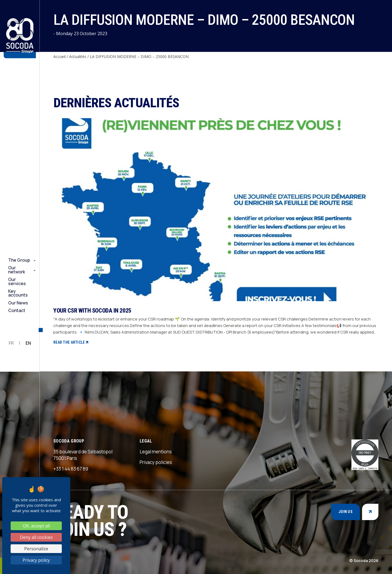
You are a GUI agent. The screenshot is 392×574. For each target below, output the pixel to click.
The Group (19, 260)
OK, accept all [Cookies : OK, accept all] (36, 526)
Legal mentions (156, 452)
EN (28, 343)
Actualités (78, 57)
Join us (345, 512)
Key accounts (18, 293)
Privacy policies (156, 462)
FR (11, 343)
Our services (17, 281)
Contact (17, 310)
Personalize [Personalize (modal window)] (36, 549)
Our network (17, 270)
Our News (18, 303)
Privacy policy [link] (36, 560)
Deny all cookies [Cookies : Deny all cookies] (36, 537)
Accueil (59, 57)
